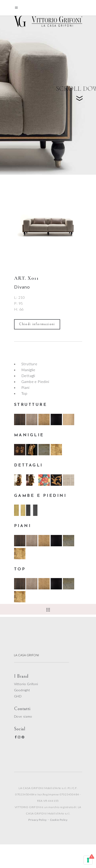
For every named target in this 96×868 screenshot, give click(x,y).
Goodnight (22, 690)
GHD (18, 696)
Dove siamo (23, 716)
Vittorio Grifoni (26, 684)
